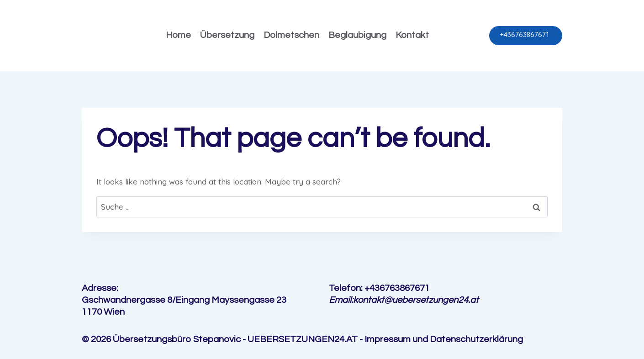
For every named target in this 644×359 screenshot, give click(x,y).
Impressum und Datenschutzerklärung (444, 339)
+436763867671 (524, 34)
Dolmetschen (291, 35)
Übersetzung (227, 35)
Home (178, 35)
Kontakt (412, 35)
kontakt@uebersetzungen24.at (416, 300)
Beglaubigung (357, 35)
